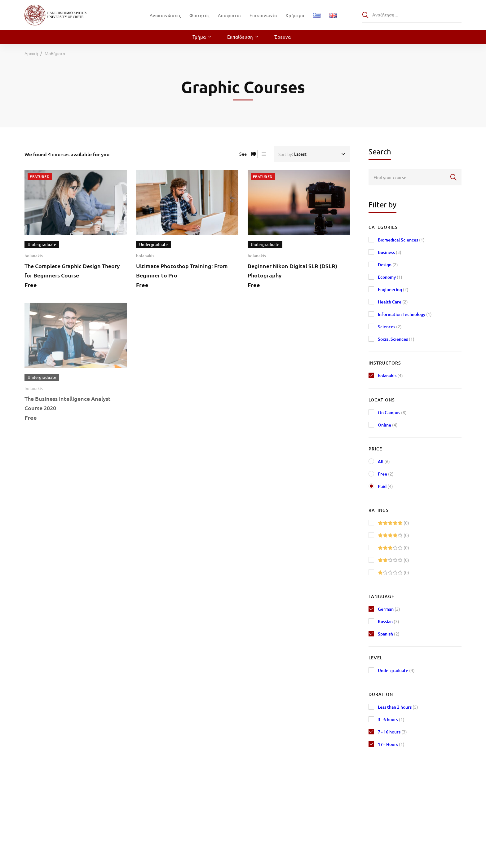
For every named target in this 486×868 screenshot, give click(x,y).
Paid (385, 486)
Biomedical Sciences (401, 240)
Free (386, 474)
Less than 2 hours (398, 707)
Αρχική (31, 53)
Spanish (389, 634)
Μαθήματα (55, 53)
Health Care (393, 302)
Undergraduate (396, 670)
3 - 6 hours (391, 719)
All (384, 461)
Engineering (393, 289)
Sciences (390, 327)
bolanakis (34, 256)
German (389, 609)
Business (390, 252)
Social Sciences (396, 339)
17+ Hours (391, 744)
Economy (390, 277)
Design (388, 265)
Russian (389, 621)
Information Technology (405, 314)
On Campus (392, 412)
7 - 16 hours (392, 732)
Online (388, 425)
